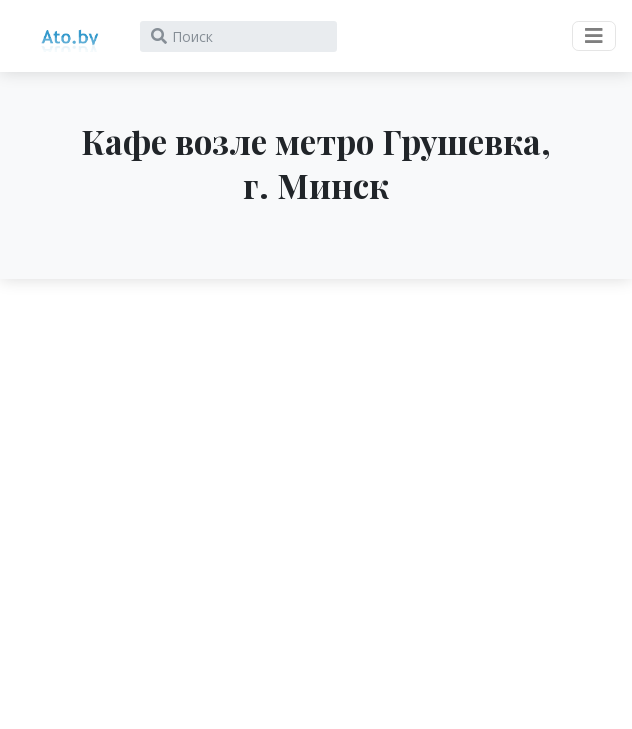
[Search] (238, 36)
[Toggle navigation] (594, 36)
